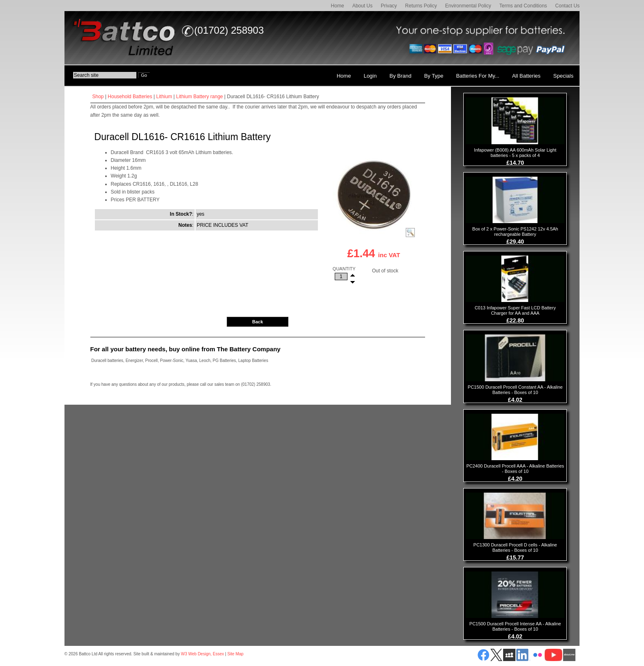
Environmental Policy (468, 6)
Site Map (235, 654)
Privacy (389, 6)
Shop (98, 97)
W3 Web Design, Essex (202, 654)
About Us (362, 6)
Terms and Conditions (523, 6)
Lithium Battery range (200, 97)
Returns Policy (421, 6)
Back (258, 322)
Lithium (164, 97)
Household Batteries (130, 97)
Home (338, 6)
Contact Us (567, 6)
